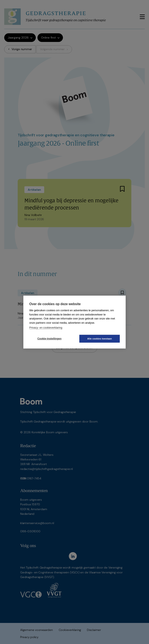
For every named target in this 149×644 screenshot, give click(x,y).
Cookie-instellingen (49, 339)
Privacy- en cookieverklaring (46, 328)
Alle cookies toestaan (100, 338)
